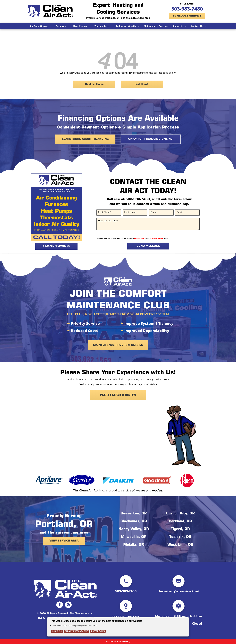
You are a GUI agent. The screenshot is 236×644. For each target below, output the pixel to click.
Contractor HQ (124, 642)
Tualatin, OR (180, 537)
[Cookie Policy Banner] (118, 627)
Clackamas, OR (134, 522)
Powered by (111, 642)
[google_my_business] (68, 605)
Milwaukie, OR (134, 537)
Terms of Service (156, 238)
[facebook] (60, 605)
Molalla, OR (134, 545)
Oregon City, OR (180, 514)
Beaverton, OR (134, 514)
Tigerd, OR (180, 529)
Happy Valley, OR (134, 529)
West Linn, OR (180, 545)
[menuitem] (40, 26)
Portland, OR (180, 522)
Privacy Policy (140, 238)
